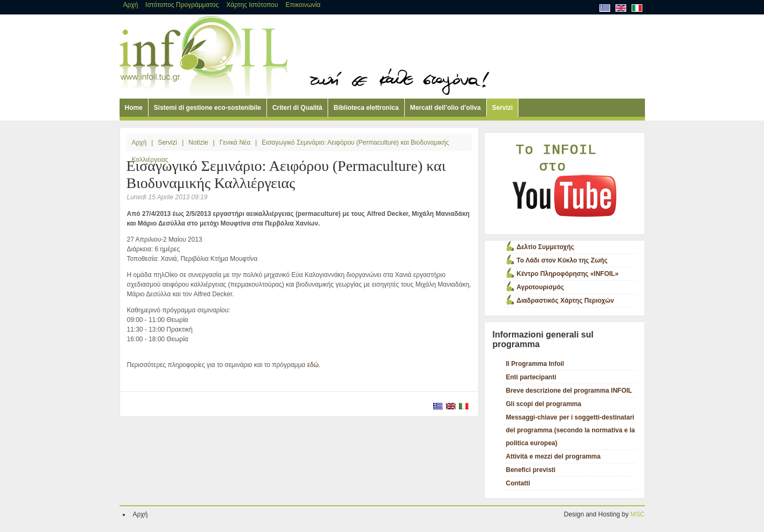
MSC (638, 514)
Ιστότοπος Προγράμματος (182, 5)
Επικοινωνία (303, 5)
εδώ (313, 365)
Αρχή (131, 5)
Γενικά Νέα (235, 143)
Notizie (199, 143)
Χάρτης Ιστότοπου (252, 5)
